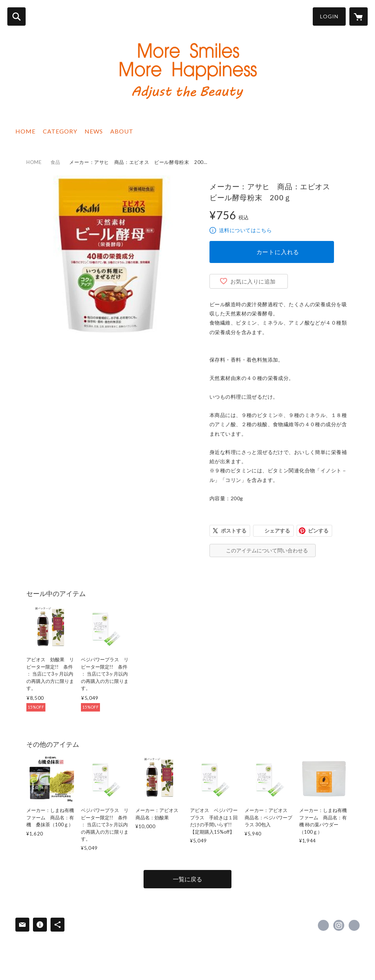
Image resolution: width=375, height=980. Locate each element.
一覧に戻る (187, 879)
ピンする (318, 531)
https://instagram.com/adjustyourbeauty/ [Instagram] (339, 925)
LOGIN (329, 16)
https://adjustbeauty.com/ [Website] (354, 925)
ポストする (234, 531)
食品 (55, 162)
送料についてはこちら (245, 230)
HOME (25, 131)
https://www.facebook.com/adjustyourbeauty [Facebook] (323, 925)
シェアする (277, 531)
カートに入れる (278, 252)
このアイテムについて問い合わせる (267, 550)
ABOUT (122, 131)
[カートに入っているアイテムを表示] (359, 17)
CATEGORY (60, 131)
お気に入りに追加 (253, 281)
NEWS (94, 131)
